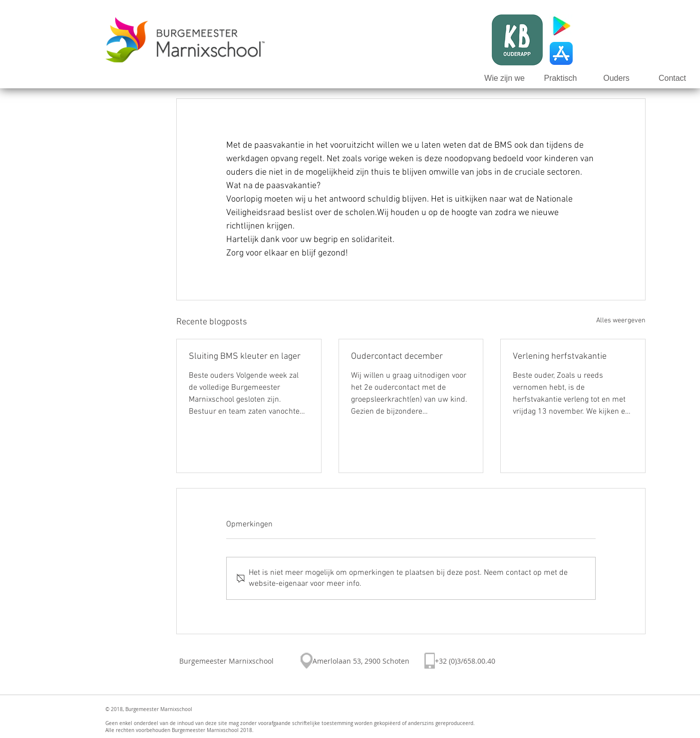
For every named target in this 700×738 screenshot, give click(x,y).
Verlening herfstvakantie (560, 357)
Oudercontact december (397, 357)
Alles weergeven (621, 321)
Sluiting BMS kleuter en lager (245, 357)
